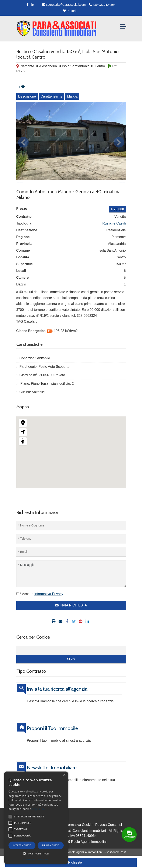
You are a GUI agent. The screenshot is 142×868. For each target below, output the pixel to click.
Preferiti (70, 11)
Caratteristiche (51, 96)
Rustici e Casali (114, 236)
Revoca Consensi (109, 837)
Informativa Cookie (78, 837)
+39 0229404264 (102, 5)
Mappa (72, 96)
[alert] (36, 818)
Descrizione (27, 96)
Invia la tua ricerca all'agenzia (57, 701)
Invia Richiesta (71, 862)
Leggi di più (39, 809)
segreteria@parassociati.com (64, 5)
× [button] (64, 775)
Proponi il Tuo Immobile (52, 741)
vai (71, 671)
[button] (36, 853)
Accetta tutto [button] (22, 845)
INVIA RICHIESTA (71, 618)
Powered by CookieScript (36, 859)
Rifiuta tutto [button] (51, 845)
